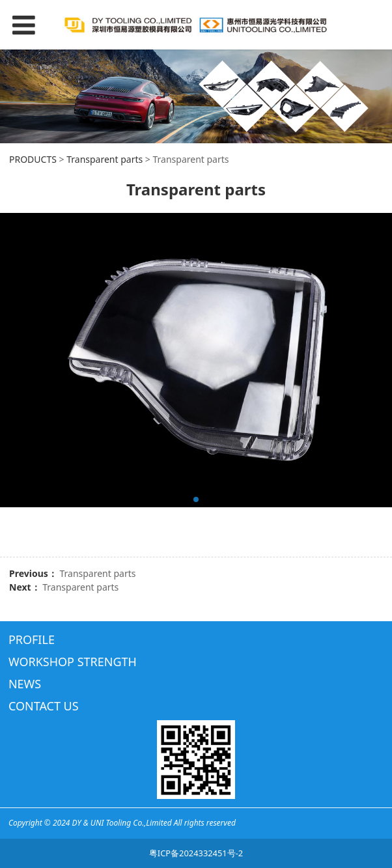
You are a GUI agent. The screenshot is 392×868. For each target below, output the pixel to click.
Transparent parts (105, 159)
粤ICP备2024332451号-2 (196, 853)
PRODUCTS (33, 159)
